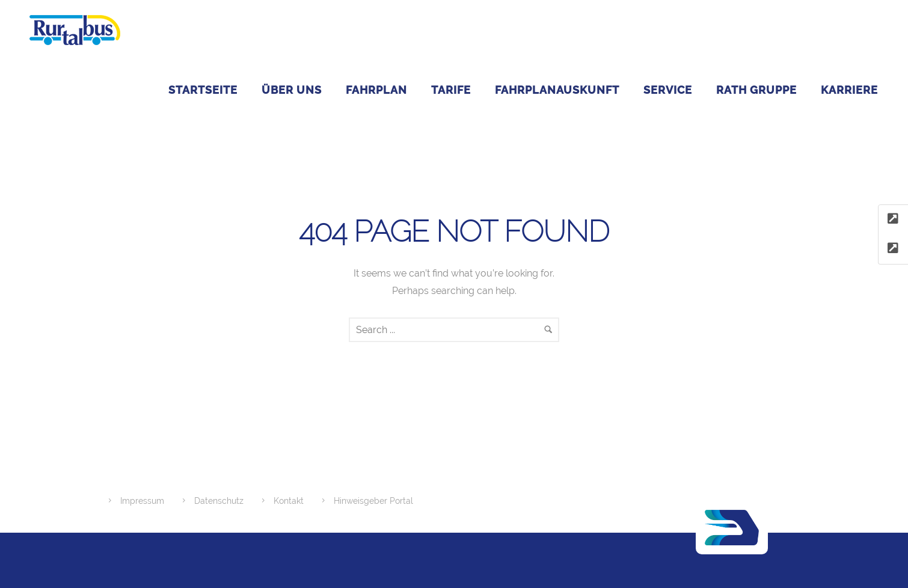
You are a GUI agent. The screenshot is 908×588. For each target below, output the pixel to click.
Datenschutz (219, 501)
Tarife (451, 90)
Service (668, 90)
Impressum (142, 501)
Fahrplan (376, 90)
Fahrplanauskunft (557, 90)
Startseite (203, 90)
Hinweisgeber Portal (373, 501)
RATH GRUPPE (756, 90)
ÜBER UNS (292, 90)
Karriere (849, 90)
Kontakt (289, 501)
